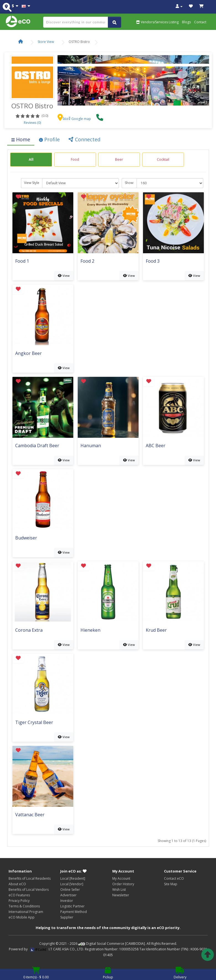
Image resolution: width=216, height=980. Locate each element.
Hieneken (90, 630)
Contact (200, 22)
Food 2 (87, 261)
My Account (121, 878)
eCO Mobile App (22, 917)
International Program (26, 912)
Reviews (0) (32, 123)
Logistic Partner (72, 906)
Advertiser (68, 895)
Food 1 (22, 261)
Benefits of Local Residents (30, 878)
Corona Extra (29, 630)
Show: (129, 183)
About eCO (17, 884)
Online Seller (70, 890)
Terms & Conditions (24, 906)
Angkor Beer (28, 354)
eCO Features (19, 895)
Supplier (67, 917)
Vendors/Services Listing (157, 22)
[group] (31, 160)
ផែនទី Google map (74, 119)
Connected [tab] (84, 139)
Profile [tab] (49, 139)
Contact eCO (174, 878)
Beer (119, 159)
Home (21, 139)
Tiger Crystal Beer (34, 723)
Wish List (119, 890)
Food (75, 159)
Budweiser (26, 538)
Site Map (171, 884)
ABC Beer (156, 446)
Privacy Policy (19, 901)
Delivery (180, 974)
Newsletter (121, 895)
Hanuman (91, 446)
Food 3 (153, 261)
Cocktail (163, 159)
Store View (46, 42)
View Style (32, 183)
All (31, 159)
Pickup (108, 974)
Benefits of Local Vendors (29, 890)
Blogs (186, 22)
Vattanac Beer (30, 815)
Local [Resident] (73, 878)
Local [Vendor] (72, 884)
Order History (123, 884)
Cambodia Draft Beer (37, 446)
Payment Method (74, 912)
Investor (67, 901)
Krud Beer (156, 630)
